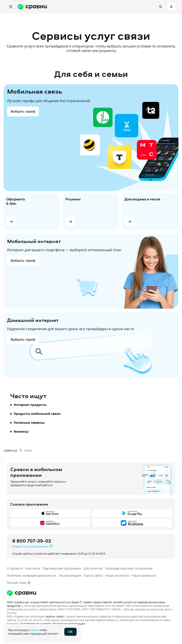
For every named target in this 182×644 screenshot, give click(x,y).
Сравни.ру (10, 450)
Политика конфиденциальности (31, 575)
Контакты (33, 568)
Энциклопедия (70, 575)
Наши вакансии (144, 575)
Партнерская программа (62, 568)
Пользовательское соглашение (129, 568)
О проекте (15, 568)
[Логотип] (21, 593)
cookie (34, 630)
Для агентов (93, 568)
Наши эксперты (117, 575)
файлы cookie (55, 616)
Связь (28, 450)
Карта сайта (93, 575)
